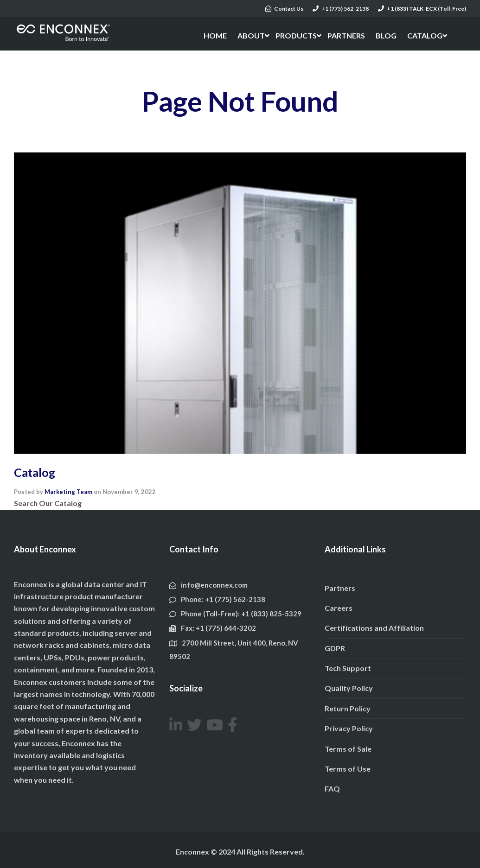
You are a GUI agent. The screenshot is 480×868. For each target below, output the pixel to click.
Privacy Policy (349, 728)
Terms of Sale (348, 749)
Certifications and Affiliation (374, 628)
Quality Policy (349, 688)
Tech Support (348, 668)
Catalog (35, 472)
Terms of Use (348, 769)
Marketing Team (68, 492)
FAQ (332, 789)
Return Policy (348, 708)
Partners (340, 588)
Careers (339, 608)
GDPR (335, 648)
